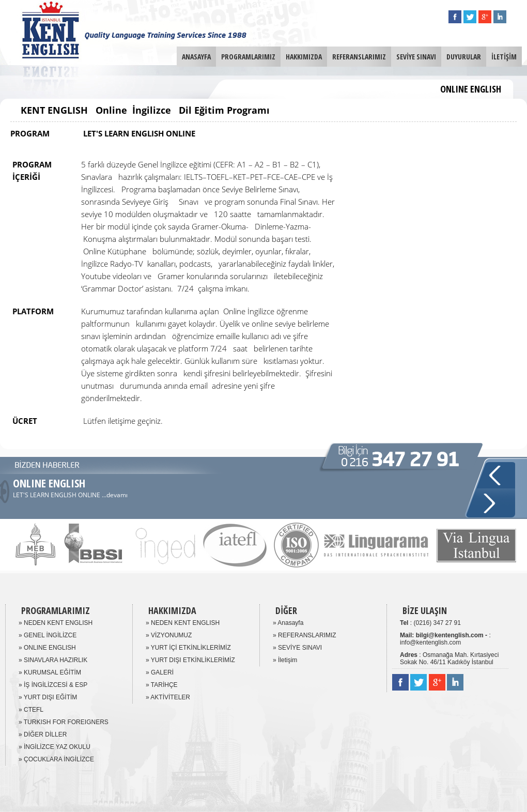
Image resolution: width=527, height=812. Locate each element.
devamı (117, 495)
